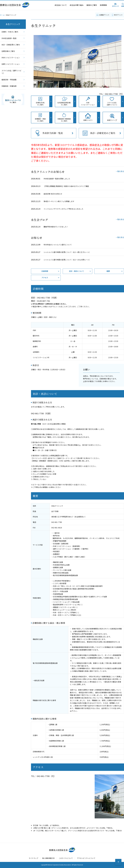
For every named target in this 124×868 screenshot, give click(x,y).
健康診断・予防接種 (9, 80)
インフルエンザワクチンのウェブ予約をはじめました (63, 209)
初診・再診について (76, 271)
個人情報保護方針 (48, 858)
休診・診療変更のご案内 (11, 45)
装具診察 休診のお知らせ (53, 194)
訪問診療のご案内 (9, 51)
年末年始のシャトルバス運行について (58, 245)
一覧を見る (120, 171)
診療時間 (45, 271)
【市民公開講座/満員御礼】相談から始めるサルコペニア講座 (66, 186)
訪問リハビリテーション (11, 64)
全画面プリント (104, 15)
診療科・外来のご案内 (10, 32)
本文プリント (118, 15)
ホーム (2, 15)
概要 (108, 271)
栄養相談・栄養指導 (9, 86)
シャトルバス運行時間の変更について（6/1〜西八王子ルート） (67, 252)
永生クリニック (13, 24)
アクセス (45, 278)
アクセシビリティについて (86, 858)
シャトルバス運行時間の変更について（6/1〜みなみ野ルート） (67, 260)
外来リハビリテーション (11, 58)
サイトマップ (33, 858)
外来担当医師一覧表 (9, 38)
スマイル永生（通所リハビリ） (11, 72)
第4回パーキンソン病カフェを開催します (59, 201)
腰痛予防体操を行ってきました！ (56, 227)
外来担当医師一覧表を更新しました (57, 179)
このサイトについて (66, 858)
